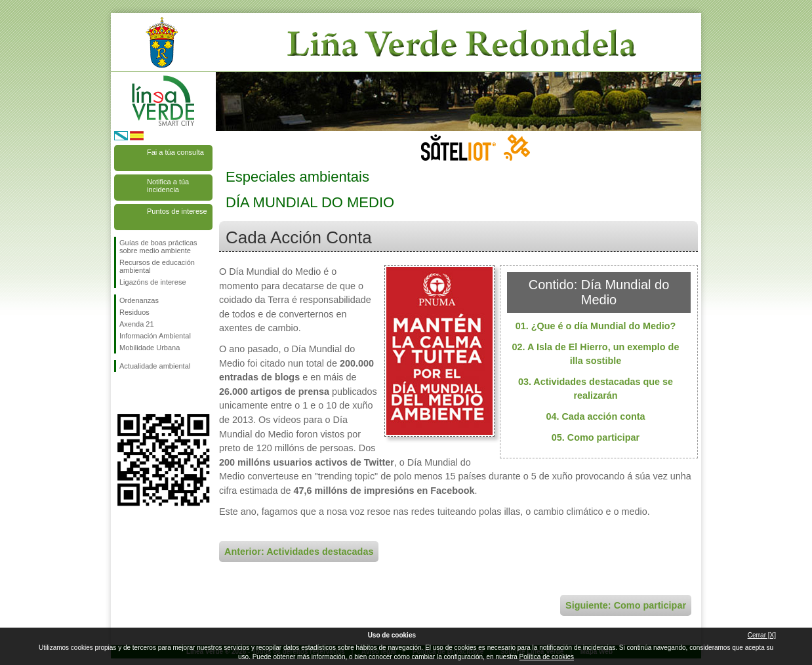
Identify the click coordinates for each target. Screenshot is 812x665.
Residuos (134, 312)
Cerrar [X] (762, 635)
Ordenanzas (139, 300)
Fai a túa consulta (175, 152)
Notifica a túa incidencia (168, 186)
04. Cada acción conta (595, 416)
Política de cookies (547, 657)
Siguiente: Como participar (626, 605)
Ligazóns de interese (153, 282)
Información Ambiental (155, 336)
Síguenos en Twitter (144, 393)
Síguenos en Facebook (122, 393)
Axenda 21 (137, 324)
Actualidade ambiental (155, 366)
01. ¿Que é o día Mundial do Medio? (596, 326)
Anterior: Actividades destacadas (299, 552)
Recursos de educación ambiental (157, 266)
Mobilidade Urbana (150, 348)
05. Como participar (596, 437)
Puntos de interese (177, 211)
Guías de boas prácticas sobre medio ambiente (158, 247)
